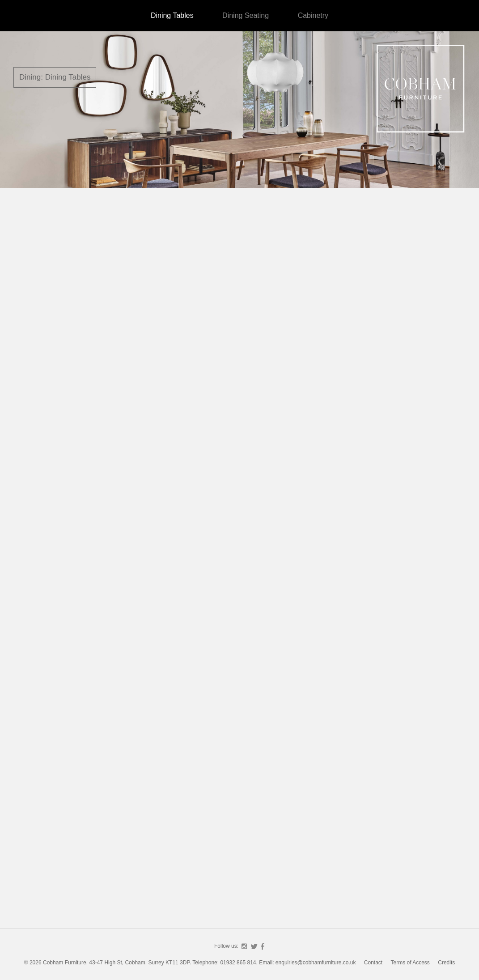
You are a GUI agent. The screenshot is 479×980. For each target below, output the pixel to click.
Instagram (244, 946)
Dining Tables (172, 15)
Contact (373, 963)
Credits (446, 963)
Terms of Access (410, 963)
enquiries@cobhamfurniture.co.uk (316, 963)
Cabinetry (313, 15)
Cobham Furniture (421, 89)
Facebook (263, 946)
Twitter (254, 946)
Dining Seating (246, 15)
